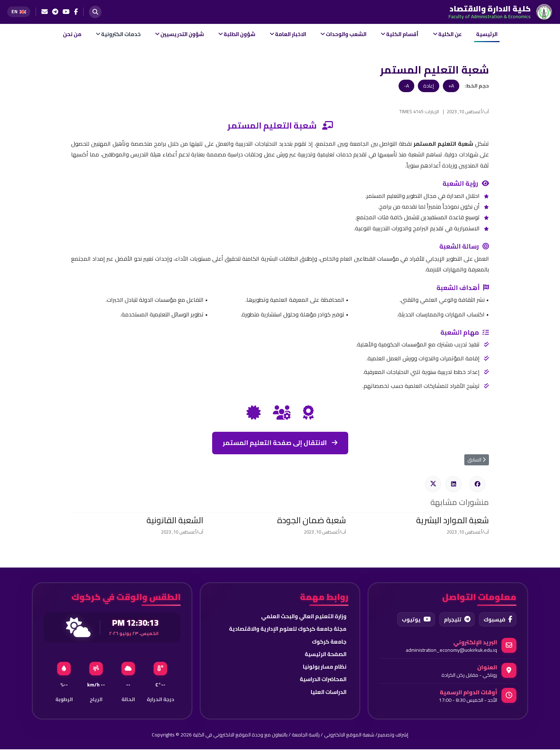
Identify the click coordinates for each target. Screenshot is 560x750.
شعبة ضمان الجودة (312, 520)
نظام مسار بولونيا (324, 668)
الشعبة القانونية (175, 520)
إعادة (429, 86)
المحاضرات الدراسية (321, 681)
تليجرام (455, 620)
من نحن (72, 34)
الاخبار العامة (291, 34)
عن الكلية (450, 34)
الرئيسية (487, 34)
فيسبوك (497, 620)
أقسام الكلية (402, 34)
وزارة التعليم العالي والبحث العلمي (302, 616)
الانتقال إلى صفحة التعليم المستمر (280, 443)
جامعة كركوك (328, 642)
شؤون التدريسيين (182, 34)
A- (406, 86)
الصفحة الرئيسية (325, 655)
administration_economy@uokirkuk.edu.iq (451, 651)
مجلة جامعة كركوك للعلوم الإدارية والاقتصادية (285, 629)
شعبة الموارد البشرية (452, 520)
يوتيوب (413, 620)
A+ (451, 86)
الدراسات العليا (328, 694)
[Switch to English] (19, 12)
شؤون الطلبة (239, 34)
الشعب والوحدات (346, 34)
